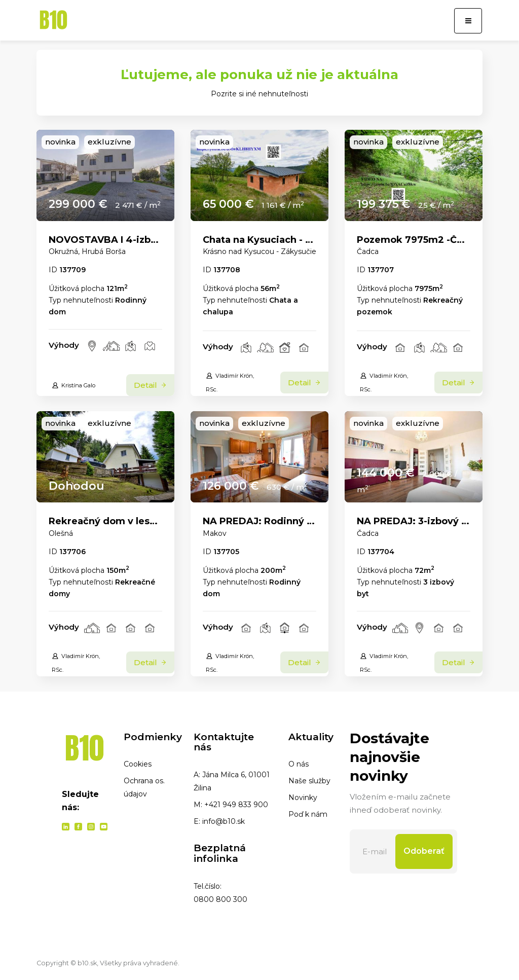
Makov (215, 533)
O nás (299, 764)
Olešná (61, 533)
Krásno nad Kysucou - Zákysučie (259, 251)
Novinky (303, 797)
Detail (150, 385)
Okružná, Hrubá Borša (87, 251)
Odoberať (424, 851)
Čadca (368, 251)
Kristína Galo (73, 385)
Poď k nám (308, 814)
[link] (105, 175)
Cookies (138, 764)
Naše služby (309, 781)
